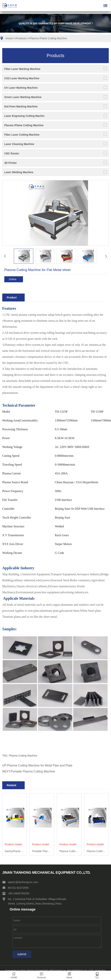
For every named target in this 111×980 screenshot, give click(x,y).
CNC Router (12, 153)
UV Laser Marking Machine (21, 88)
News (69, 975)
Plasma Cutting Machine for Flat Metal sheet (69, 851)
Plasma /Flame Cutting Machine (48, 38)
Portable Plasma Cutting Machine (33, 771)
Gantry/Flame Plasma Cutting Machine (14, 851)
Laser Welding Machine (19, 172)
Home (9, 38)
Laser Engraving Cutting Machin (24, 116)
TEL (97, 975)
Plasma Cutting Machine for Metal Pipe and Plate (40, 765)
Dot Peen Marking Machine (21, 106)
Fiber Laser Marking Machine (22, 69)
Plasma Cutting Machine (23, 756)
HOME (14, 975)
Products (21, 38)
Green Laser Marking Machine (23, 97)
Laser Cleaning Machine (19, 144)
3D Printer (11, 163)
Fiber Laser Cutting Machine (22, 135)
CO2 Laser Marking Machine (22, 78)
